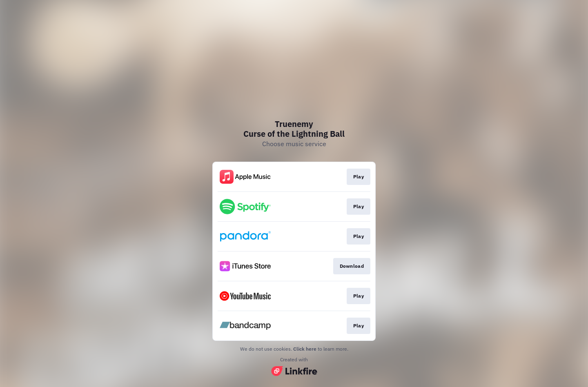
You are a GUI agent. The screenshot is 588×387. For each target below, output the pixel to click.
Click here (305, 349)
